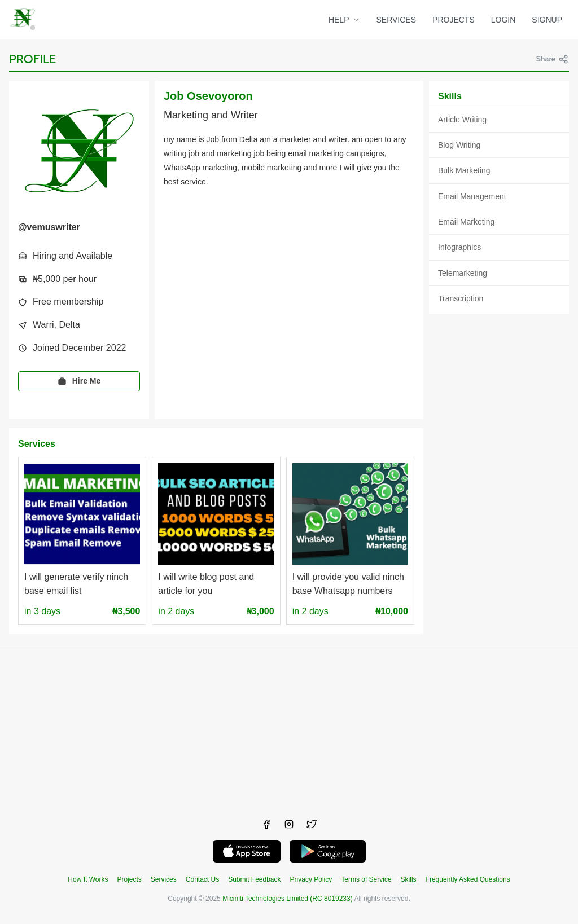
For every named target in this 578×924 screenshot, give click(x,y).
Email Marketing (466, 222)
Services (164, 879)
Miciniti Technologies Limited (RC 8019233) (288, 899)
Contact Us (202, 879)
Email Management (472, 196)
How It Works (88, 879)
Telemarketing (463, 273)
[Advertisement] (289, 728)
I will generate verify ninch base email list (76, 584)
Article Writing (462, 120)
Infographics (459, 247)
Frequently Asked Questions (468, 879)
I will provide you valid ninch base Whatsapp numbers (348, 584)
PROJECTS (454, 20)
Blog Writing (459, 145)
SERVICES (397, 20)
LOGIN (503, 20)
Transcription (461, 298)
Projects (129, 879)
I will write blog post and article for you (206, 584)
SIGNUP (547, 20)
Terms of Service (366, 879)
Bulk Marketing (464, 170)
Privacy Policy (311, 879)
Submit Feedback (254, 879)
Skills (409, 879)
